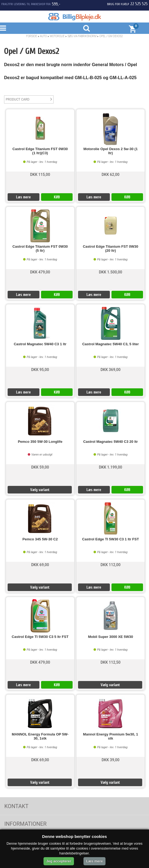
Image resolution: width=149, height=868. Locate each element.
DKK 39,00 (111, 760)
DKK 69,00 (40, 565)
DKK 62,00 (111, 175)
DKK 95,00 (40, 370)
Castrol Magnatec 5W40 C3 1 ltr (40, 344)
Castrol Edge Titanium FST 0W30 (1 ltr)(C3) (40, 151)
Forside (32, 36)
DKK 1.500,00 (111, 272)
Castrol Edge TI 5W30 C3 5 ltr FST (40, 637)
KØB (57, 197)
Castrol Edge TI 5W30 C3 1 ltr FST (111, 539)
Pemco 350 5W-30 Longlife (40, 442)
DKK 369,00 (111, 370)
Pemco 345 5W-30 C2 (40, 539)
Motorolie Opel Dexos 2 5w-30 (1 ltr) (111, 151)
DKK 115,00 (40, 175)
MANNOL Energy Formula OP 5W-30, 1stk (40, 736)
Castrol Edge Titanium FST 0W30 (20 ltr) (111, 249)
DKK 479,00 (40, 272)
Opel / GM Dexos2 (111, 36)
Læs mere (23, 197)
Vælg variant (40, 490)
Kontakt (16, 806)
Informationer (25, 824)
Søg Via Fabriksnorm (82, 36)
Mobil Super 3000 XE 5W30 (111, 637)
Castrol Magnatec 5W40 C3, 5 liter (110, 344)
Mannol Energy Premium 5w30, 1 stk (110, 736)
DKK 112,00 (111, 565)
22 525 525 (139, 4)
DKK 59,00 (40, 467)
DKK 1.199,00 (111, 467)
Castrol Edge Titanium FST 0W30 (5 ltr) (40, 249)
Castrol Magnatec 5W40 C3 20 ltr (111, 442)
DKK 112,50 (111, 662)
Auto (43, 36)
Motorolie (57, 36)
